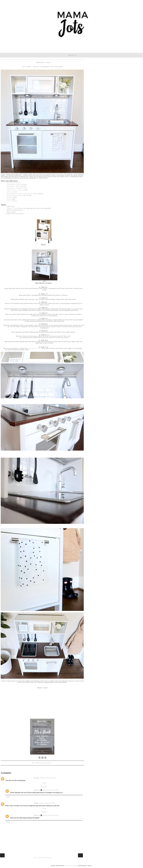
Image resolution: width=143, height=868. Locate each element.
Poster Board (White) (15, 195)
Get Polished (71, 866)
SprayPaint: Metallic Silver (17, 188)
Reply (44, 783)
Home (42, 854)
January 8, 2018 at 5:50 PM (47, 803)
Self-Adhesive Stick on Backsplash (20, 194)
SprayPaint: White (14, 186)
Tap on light (11, 201)
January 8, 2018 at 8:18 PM (51, 790)
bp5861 (36, 803)
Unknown (36, 778)
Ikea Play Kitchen (14, 183)
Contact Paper (12, 192)
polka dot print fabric (35, 348)
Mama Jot (37, 790)
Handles (10, 197)
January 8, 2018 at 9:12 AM (48, 778)
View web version (42, 858)
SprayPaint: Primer (14, 184)
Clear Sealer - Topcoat (15, 190)
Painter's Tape (12, 208)
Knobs (9, 199)
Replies (45, 787)
